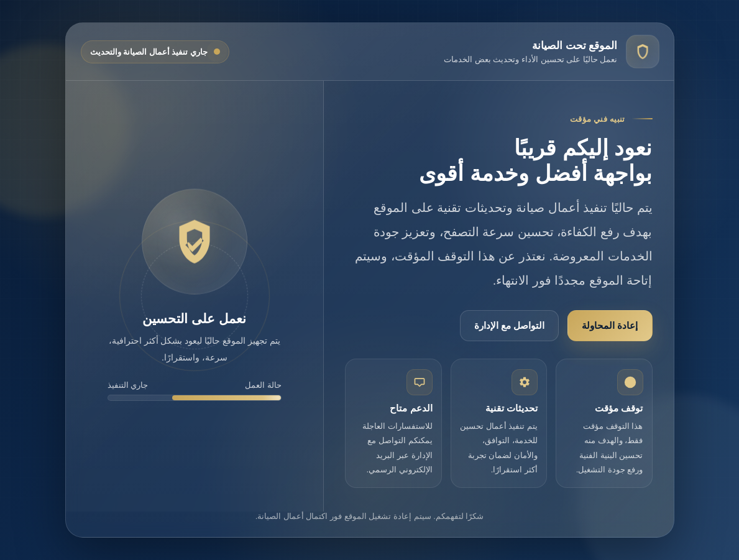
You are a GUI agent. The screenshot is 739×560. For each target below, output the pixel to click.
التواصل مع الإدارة (509, 325)
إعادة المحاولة (610, 325)
